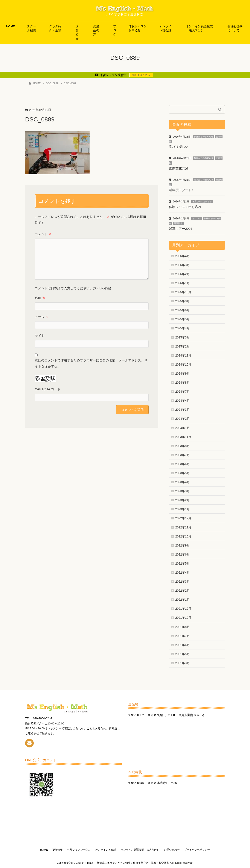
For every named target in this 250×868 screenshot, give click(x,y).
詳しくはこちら (141, 75)
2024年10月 (183, 364)
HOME (11, 26)
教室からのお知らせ (204, 137)
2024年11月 (183, 355)
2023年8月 (182, 445)
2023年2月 (182, 499)
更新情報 (178, 223)
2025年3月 (182, 337)
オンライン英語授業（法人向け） (199, 28)
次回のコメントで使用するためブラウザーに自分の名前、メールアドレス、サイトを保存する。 (91, 363)
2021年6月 (182, 644)
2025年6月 (182, 309)
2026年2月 (182, 273)
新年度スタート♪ (181, 190)
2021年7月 (182, 635)
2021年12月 (183, 608)
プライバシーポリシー (199, 849)
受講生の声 (96, 30)
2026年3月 (182, 264)
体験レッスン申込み (78, 849)
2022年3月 (182, 581)
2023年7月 (182, 454)
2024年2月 (182, 418)
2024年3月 (182, 409)
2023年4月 (182, 481)
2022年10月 (183, 536)
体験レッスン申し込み (185, 206)
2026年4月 (182, 255)
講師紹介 (77, 32)
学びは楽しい (179, 147)
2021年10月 (183, 617)
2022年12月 (183, 517)
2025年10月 (183, 291)
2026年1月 (182, 282)
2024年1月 (182, 427)
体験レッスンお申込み (138, 28)
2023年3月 (182, 490)
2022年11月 (183, 527)
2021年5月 (182, 653)
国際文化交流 (179, 168)
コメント (43, 234)
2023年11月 (183, 436)
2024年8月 (182, 382)
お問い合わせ (173, 849)
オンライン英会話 (165, 28)
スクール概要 (32, 28)
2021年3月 (182, 662)
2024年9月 (182, 373)
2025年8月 (182, 300)
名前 (40, 298)
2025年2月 (182, 346)
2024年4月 (182, 400)
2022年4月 (182, 572)
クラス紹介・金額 (55, 28)
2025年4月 (182, 328)
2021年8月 (182, 626)
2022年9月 (182, 545)
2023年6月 (182, 463)
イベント (197, 218)
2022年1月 (182, 599)
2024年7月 (182, 391)
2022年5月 (182, 563)
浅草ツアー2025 (181, 228)
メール (42, 317)
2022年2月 (182, 590)
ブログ (115, 30)
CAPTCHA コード (48, 389)
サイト (40, 336)
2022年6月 (182, 554)
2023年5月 (182, 472)
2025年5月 (182, 318)
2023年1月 (182, 508)
